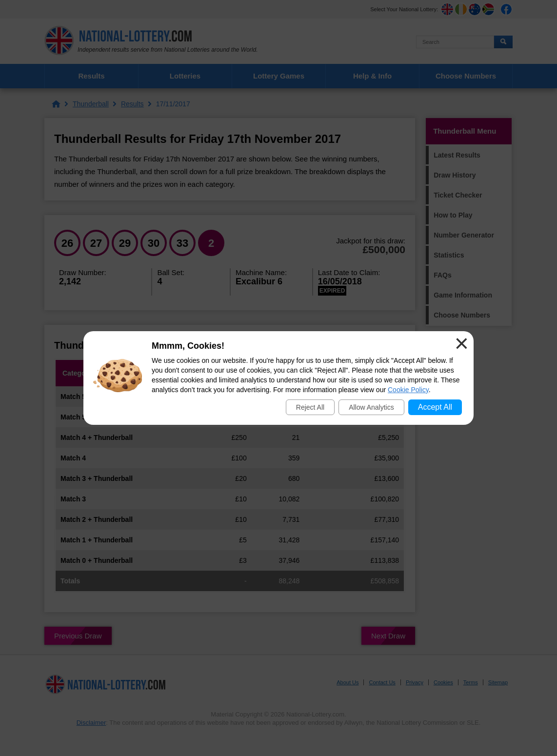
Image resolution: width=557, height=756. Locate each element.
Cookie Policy (408, 390)
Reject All (310, 407)
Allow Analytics (371, 407)
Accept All (435, 407)
